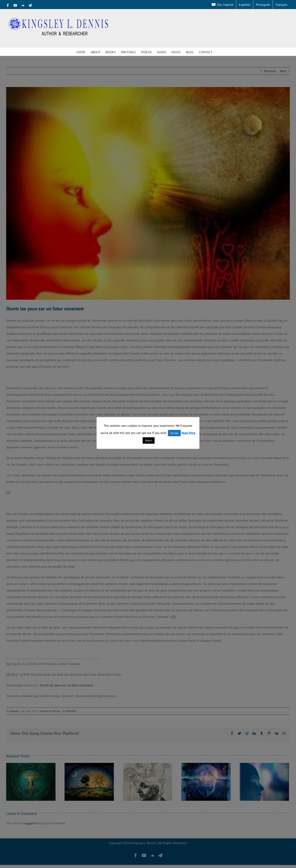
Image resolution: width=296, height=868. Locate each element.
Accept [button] (174, 433)
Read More (188, 433)
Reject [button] (149, 440)
